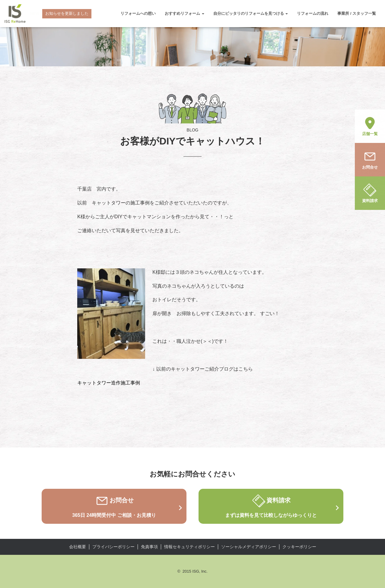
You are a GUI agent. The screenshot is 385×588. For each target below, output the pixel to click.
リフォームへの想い (138, 13)
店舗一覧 (370, 126)
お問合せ (370, 159)
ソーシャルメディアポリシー (249, 547)
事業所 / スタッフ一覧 (357, 13)
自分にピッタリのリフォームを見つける (251, 13)
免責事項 (149, 547)
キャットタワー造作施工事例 (109, 383)
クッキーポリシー (299, 547)
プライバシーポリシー (113, 547)
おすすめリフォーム (185, 13)
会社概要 (78, 547)
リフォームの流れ (313, 13)
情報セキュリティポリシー (189, 547)
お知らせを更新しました (67, 13)
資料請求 (370, 193)
